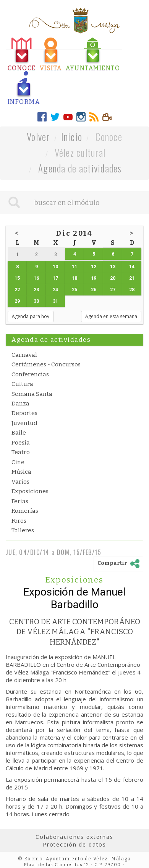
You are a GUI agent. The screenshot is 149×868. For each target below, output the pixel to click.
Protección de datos (74, 844)
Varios (20, 482)
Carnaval (24, 355)
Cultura (22, 384)
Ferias (20, 501)
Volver (38, 137)
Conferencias (30, 374)
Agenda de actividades (80, 168)
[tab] (22, 55)
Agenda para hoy (31, 316)
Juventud (24, 423)
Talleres (23, 530)
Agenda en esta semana (111, 316)
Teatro (21, 452)
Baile (19, 433)
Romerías (25, 511)
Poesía (21, 443)
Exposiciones (30, 491)
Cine (18, 462)
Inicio (72, 137)
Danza (20, 404)
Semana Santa (32, 394)
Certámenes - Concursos (46, 364)
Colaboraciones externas (74, 837)
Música (21, 472)
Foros (19, 521)
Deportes (24, 413)
